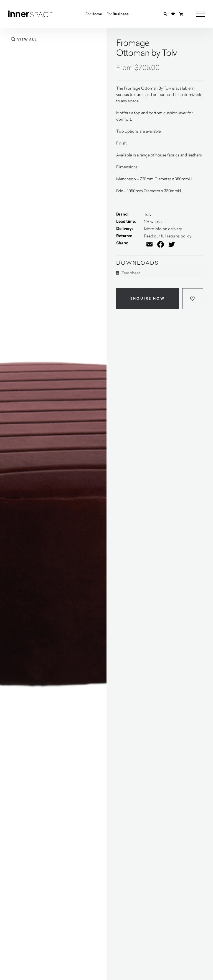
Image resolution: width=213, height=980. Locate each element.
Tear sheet (128, 273)
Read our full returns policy (168, 236)
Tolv (148, 214)
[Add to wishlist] (193, 299)
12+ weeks (153, 221)
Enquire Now (148, 298)
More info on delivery (163, 229)
